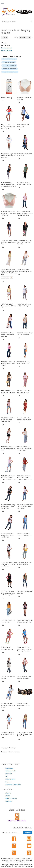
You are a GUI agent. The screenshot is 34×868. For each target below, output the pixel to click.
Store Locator (9, 768)
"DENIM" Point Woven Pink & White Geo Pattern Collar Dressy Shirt (25, 213)
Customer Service (11, 771)
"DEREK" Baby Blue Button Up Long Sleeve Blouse (8, 705)
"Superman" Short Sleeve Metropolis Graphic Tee (25, 621)
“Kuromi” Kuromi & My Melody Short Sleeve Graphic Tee (8, 506)
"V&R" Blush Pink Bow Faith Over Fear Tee (24, 392)
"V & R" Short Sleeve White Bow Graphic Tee (24, 270)
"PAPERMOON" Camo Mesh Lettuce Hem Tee (8, 392)
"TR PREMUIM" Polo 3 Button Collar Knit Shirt (24, 184)
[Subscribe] (28, 832)
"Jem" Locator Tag (7, 98)
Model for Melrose (11, 798)
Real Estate (9, 801)
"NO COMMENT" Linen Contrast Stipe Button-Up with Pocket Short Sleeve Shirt (9, 272)
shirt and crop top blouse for (10, 72)
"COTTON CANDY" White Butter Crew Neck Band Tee (9, 449)
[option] (3, 277)
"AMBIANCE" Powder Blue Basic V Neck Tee (8, 733)
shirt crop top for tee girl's (9, 65)
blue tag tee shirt (7, 48)
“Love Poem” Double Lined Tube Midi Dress (24, 419)
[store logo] (17, 12)
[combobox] (17, 21)
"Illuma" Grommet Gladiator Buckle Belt (24, 704)
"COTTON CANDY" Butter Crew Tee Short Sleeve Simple (9, 364)
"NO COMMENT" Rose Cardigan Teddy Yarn (24, 677)
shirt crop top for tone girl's (10, 69)
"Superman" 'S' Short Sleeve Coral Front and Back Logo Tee (8, 127)
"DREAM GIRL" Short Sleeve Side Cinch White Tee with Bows (25, 449)
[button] (3, 101)
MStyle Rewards (10, 779)
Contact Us (9, 774)
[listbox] (9, 278)
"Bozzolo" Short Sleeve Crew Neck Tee (8, 621)
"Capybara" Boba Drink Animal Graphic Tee (24, 563)
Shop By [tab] (5, 37)
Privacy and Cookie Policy (13, 785)
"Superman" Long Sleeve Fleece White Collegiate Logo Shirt (9, 155)
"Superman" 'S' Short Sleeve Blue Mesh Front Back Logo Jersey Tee (24, 649)
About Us (8, 793)
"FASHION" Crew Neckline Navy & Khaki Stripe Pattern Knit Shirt (9, 184)
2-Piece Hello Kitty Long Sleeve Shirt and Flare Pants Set (24, 242)
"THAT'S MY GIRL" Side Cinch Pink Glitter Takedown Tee (8, 420)
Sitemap (8, 782)
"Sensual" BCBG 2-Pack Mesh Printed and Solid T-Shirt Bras (8, 213)
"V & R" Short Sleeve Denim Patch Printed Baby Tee (8, 335)
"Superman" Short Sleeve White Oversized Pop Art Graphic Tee (9, 564)
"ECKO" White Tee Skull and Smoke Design (24, 305)
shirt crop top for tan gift (9, 62)
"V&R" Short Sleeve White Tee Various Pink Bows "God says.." (25, 506)
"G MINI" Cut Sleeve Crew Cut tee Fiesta (23, 363)
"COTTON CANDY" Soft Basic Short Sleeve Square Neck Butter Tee (9, 478)
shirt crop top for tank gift (9, 59)
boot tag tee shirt (7, 51)
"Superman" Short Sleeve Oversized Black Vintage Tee (9, 242)
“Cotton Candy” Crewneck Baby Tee (7, 648)
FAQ (7, 776)
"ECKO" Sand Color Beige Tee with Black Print (25, 334)
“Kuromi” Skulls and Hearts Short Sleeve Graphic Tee (7, 535)
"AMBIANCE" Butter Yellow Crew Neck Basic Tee (8, 306)
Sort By (16, 37)
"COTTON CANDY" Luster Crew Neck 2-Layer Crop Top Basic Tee (25, 734)
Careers (8, 796)
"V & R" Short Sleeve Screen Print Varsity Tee (24, 534)
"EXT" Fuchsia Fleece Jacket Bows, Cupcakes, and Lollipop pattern (8, 593)
